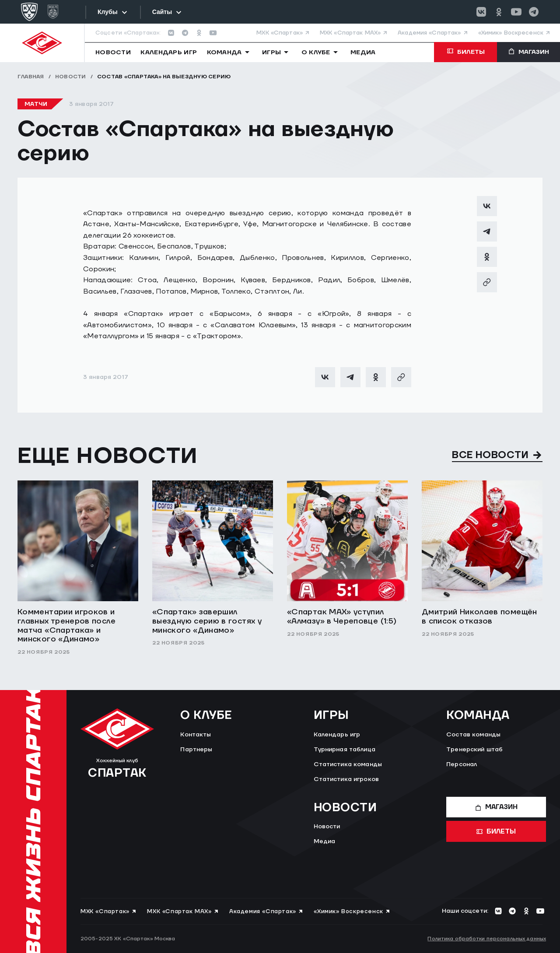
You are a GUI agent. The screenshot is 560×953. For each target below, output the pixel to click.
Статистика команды (348, 764)
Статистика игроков (346, 779)
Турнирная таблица (345, 750)
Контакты (196, 735)
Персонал (462, 764)
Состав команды (473, 735)
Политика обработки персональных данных (487, 939)
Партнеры (196, 750)
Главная (31, 77)
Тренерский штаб (474, 750)
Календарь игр (337, 735)
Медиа (325, 841)
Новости (71, 77)
